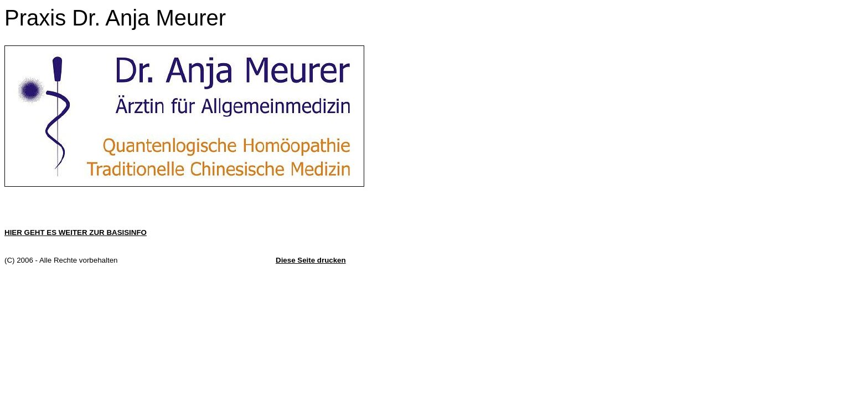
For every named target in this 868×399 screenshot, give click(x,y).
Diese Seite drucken (311, 260)
